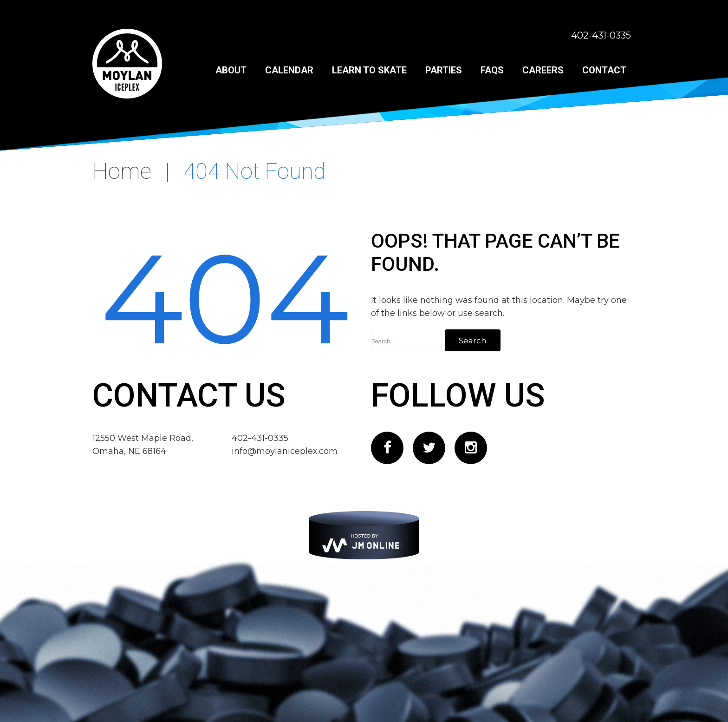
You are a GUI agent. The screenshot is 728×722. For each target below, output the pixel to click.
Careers (543, 70)
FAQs (492, 70)
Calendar (289, 70)
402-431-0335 (601, 35)
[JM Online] (364, 535)
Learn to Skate (369, 70)
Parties (444, 70)
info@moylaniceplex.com (285, 451)
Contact (604, 70)
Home (122, 171)
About (231, 70)
